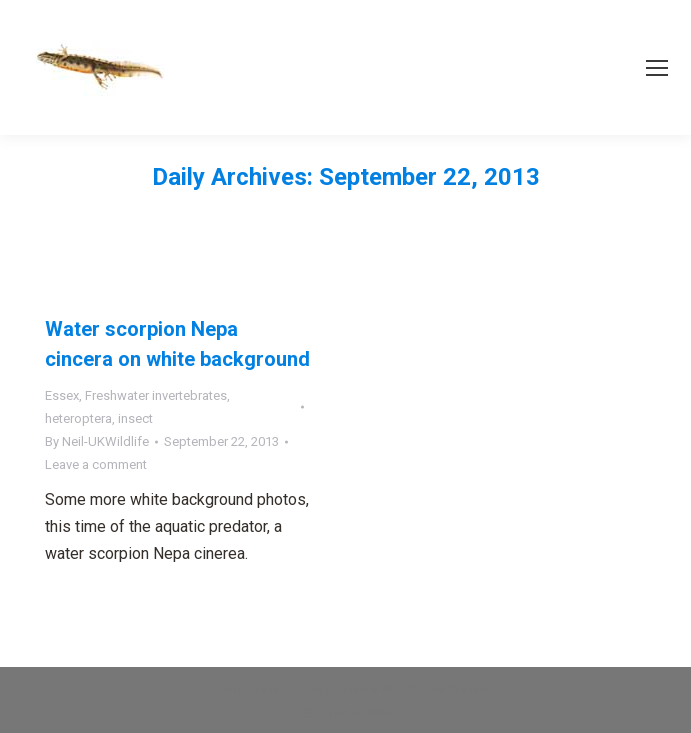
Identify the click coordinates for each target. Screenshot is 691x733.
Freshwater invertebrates (156, 395)
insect (135, 418)
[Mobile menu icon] (657, 68)
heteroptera (78, 418)
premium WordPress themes (409, 688)
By (97, 441)
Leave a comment (96, 464)
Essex (62, 395)
